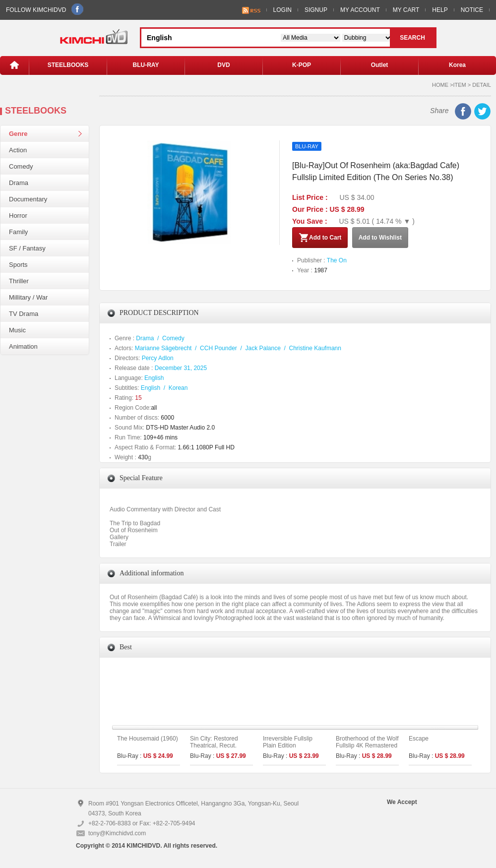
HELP (440, 10)
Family (18, 232)
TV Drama (24, 314)
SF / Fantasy (27, 248)
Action (18, 150)
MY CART (406, 10)
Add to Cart (320, 238)
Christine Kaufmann (315, 348)
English (154, 378)
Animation (23, 346)
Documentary (28, 199)
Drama (19, 183)
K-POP (302, 65)
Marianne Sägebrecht (163, 348)
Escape (419, 739)
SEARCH (412, 38)
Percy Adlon (158, 358)
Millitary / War (28, 297)
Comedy (21, 166)
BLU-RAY (146, 65)
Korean (178, 388)
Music (17, 330)
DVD (223, 65)
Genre (18, 134)
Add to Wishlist (380, 238)
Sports (18, 265)
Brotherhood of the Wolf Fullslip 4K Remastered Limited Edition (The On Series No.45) (367, 749)
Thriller (19, 281)
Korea (457, 65)
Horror (18, 216)
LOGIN (282, 10)
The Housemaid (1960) (148, 739)
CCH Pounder (218, 348)
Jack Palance (263, 348)
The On (337, 260)
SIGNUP (316, 10)
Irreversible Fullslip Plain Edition (288, 742)
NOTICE (472, 10)
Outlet (380, 65)
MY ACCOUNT (360, 10)
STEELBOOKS (68, 65)
